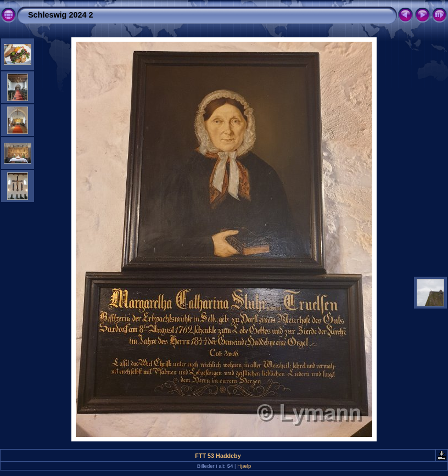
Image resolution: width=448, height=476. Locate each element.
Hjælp (244, 466)
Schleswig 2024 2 (60, 15)
